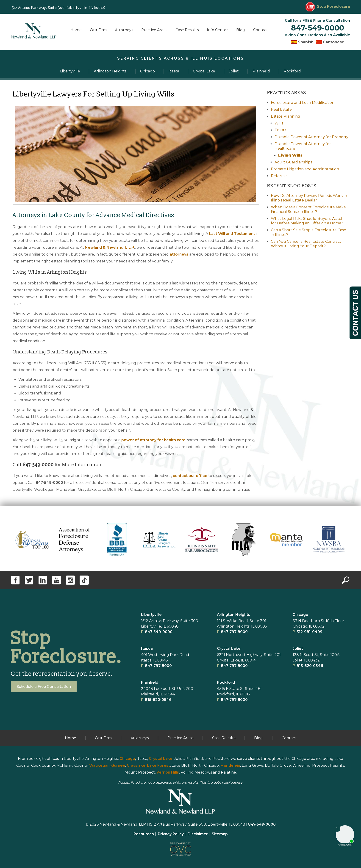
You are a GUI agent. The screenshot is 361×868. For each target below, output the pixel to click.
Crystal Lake (229, 649)
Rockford (226, 682)
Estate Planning (286, 116)
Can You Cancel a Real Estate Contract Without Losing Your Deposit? (306, 244)
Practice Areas (154, 30)
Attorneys (124, 30)
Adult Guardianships (293, 162)
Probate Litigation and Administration (305, 169)
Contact (261, 30)
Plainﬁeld (150, 682)
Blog (241, 30)
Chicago (300, 615)
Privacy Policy (171, 834)
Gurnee (118, 765)
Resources (144, 834)
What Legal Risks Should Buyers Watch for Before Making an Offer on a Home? (307, 221)
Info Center (217, 30)
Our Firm (98, 30)
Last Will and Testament (232, 234)
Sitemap (220, 834)
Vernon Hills (168, 772)
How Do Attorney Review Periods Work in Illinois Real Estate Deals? (309, 198)
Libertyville (151, 615)
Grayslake (136, 765)
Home (76, 30)
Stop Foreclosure (328, 7)
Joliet (298, 649)
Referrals (279, 176)
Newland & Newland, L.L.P (110, 247)
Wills (279, 123)
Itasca (147, 649)
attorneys (179, 254)
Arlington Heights (234, 615)
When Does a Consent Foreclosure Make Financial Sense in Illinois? (308, 209)
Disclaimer (198, 834)
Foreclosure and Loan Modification (303, 103)
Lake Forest (158, 765)
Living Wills (290, 155)
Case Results (187, 30)
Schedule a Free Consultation (44, 687)
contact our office (190, 476)
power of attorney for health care (153, 440)
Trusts (280, 130)
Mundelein (230, 765)
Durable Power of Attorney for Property (311, 137)
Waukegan (99, 765)
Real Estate (281, 109)
